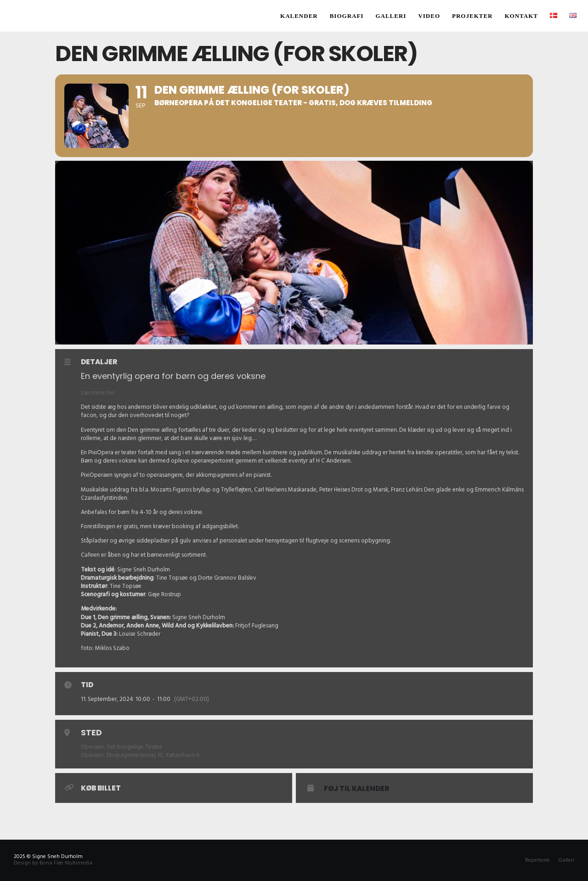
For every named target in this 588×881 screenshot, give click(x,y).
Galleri (566, 860)
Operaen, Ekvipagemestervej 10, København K (140, 755)
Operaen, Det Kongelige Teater (121, 747)
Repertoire (537, 860)
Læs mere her (98, 393)
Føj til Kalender (356, 789)
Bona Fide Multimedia (66, 863)
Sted (91, 732)
